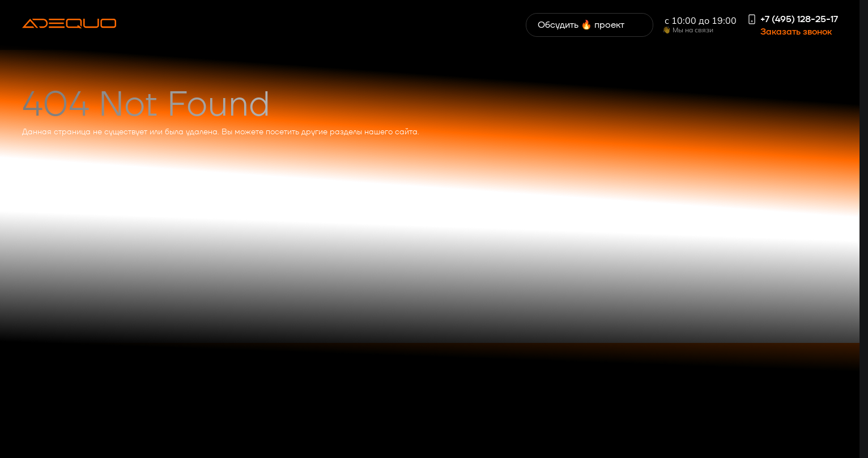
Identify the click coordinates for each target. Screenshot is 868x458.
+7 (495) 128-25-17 (799, 19)
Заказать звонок (796, 32)
